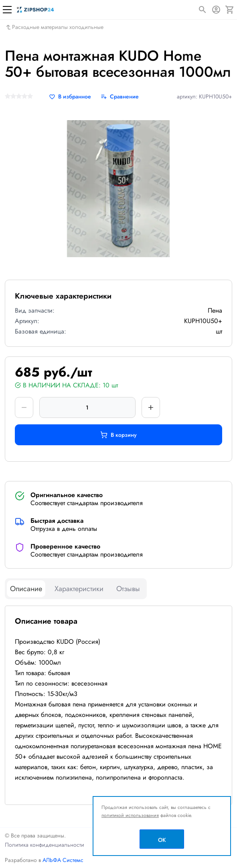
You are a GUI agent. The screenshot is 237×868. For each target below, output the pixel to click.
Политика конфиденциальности (45, 845)
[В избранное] (70, 97)
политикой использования (130, 815)
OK (162, 840)
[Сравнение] (120, 97)
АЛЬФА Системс (62, 860)
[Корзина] (230, 10)
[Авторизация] (216, 10)
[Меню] (7, 10)
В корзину (118, 435)
